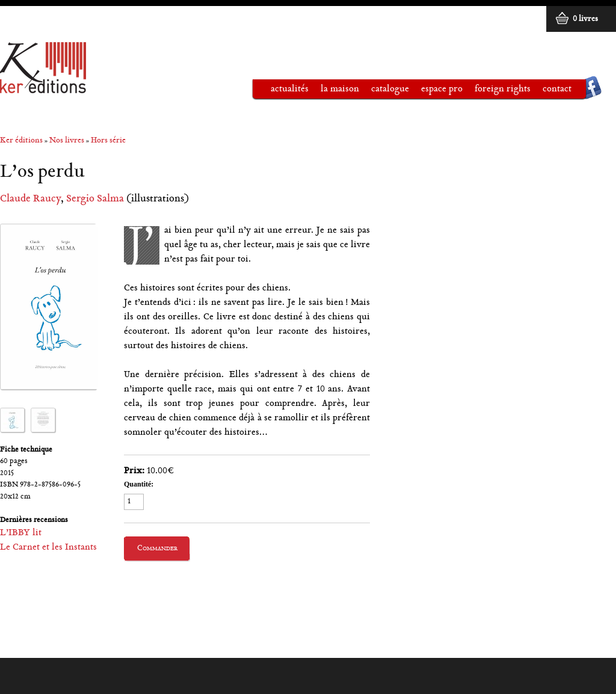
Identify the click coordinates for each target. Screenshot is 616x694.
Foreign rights (503, 89)
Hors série (108, 141)
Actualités (290, 89)
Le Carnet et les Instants (48, 548)
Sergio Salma (95, 199)
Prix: (134, 471)
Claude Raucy (30, 199)
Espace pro (436, 91)
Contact (557, 89)
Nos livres (67, 141)
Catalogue (384, 91)
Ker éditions (21, 141)
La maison (334, 91)
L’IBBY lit (21, 533)
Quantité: (139, 484)
